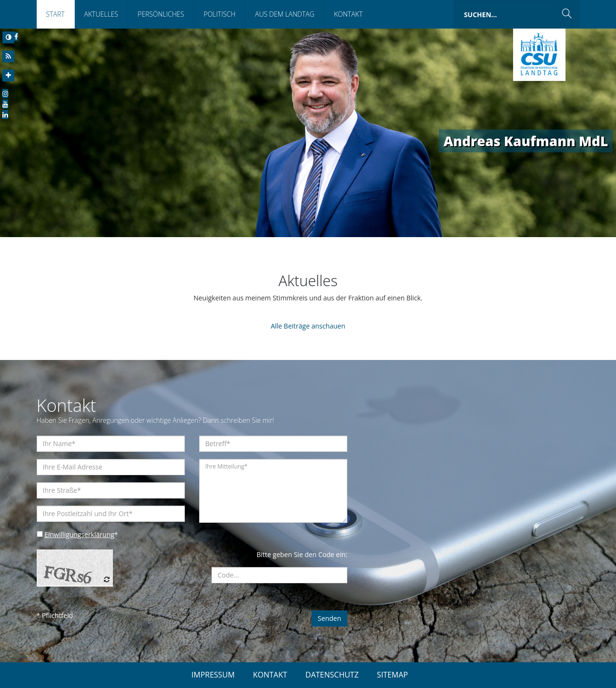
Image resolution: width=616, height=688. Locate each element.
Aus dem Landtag (285, 14)
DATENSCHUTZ (332, 675)
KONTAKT (270, 675)
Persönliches (161, 14)
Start (56, 14)
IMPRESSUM (213, 675)
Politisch (219, 14)
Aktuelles (101, 14)
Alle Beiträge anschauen (308, 326)
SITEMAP (392, 675)
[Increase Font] (8, 75)
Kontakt (348, 14)
